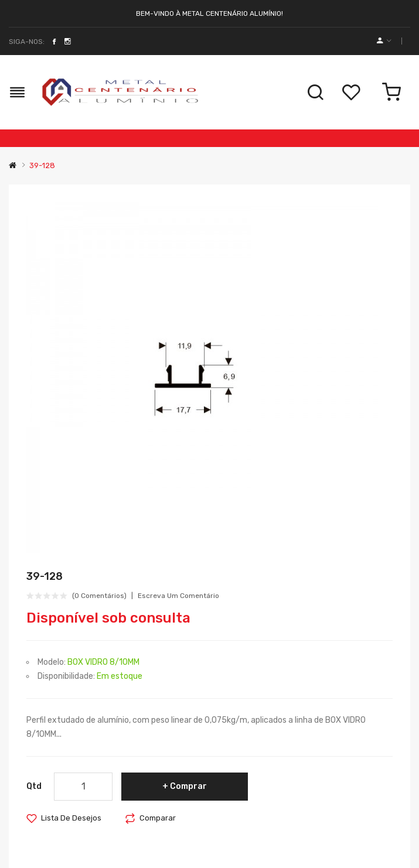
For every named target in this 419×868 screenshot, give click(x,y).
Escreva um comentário (178, 596)
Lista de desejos (71, 818)
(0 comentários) (99, 596)
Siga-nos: (27, 42)
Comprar (188, 786)
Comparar (158, 818)
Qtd (34, 786)
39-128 (42, 165)
